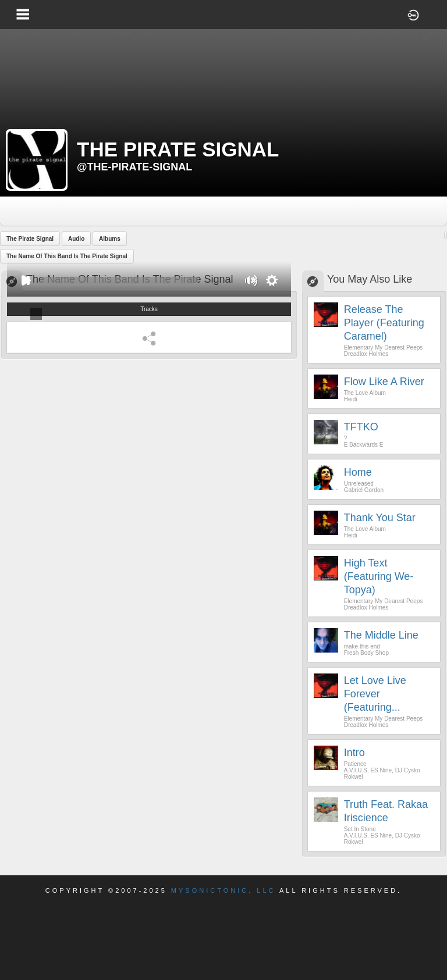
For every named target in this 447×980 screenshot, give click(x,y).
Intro (354, 753)
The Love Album (365, 393)
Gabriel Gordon (364, 490)
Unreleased (359, 484)
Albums (110, 239)
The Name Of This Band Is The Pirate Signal (67, 256)
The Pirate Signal (30, 239)
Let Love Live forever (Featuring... (375, 694)
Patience (355, 764)
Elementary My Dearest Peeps (384, 348)
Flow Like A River (384, 382)
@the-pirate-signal (134, 167)
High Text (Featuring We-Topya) (379, 576)
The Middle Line (381, 635)
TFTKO (361, 427)
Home (358, 472)
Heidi (351, 399)
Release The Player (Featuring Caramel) (384, 323)
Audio (76, 239)
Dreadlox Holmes (366, 354)
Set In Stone (360, 829)
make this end (362, 646)
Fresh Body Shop (366, 653)
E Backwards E (364, 445)
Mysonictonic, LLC (223, 890)
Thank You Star (380, 518)
